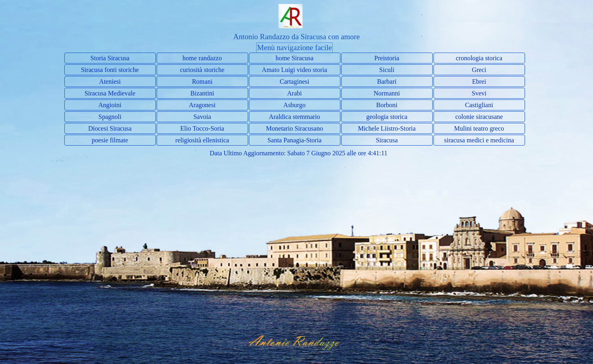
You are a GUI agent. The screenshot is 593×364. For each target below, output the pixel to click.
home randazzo (202, 58)
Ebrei (479, 81)
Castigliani (479, 105)
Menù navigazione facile (294, 48)
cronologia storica (479, 58)
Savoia (202, 117)
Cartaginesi (294, 81)
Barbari (387, 81)
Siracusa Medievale (110, 93)
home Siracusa (295, 58)
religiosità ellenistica (202, 140)
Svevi (479, 93)
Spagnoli (110, 117)
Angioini (110, 105)
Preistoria (387, 58)
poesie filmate (110, 140)
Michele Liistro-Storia (387, 128)
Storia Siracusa (110, 58)
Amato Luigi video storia (294, 70)
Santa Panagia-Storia (295, 140)
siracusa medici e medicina (479, 140)
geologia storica (387, 117)
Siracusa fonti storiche (110, 70)
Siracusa (387, 140)
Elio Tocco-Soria (202, 128)
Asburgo (294, 105)
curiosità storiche (202, 70)
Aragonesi (202, 105)
